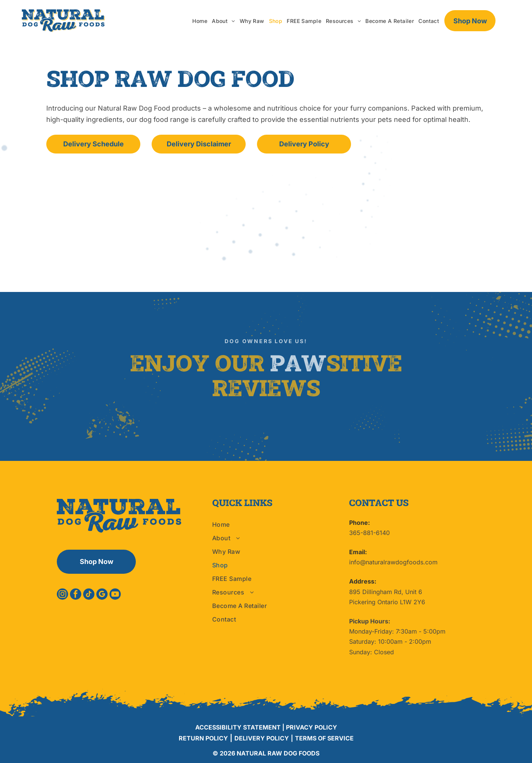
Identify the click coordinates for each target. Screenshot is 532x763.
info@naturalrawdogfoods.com (393, 562)
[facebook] (76, 595)
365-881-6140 (369, 533)
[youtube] (115, 595)
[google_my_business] (102, 595)
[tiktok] (89, 595)
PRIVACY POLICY (312, 727)
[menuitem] (200, 21)
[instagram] (62, 595)
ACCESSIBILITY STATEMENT (238, 727)
